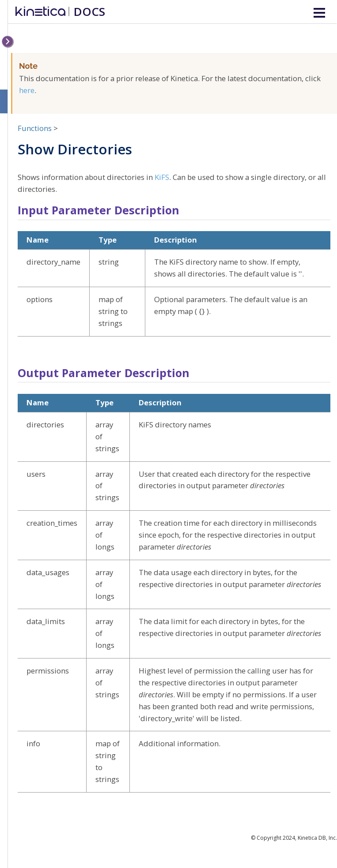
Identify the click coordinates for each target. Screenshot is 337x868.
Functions (35, 128)
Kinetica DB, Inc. (317, 838)
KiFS (162, 177)
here (27, 90)
